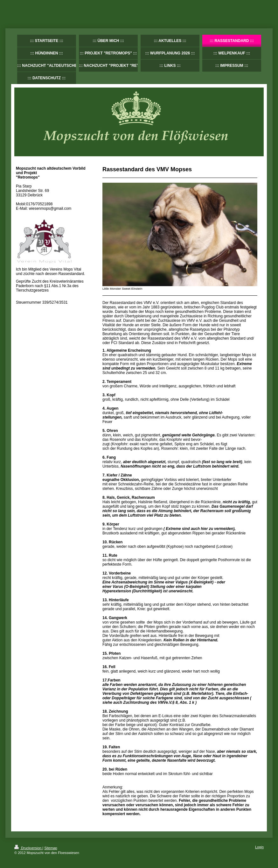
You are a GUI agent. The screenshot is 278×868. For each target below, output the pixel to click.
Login (259, 847)
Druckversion (28, 848)
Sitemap (51, 848)
